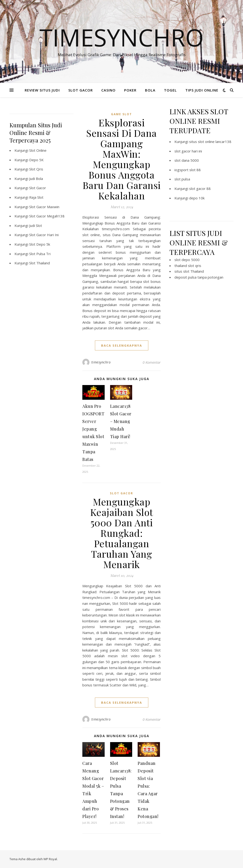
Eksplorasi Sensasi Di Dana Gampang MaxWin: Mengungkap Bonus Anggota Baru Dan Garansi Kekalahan (122, 159)
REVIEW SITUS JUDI (42, 90)
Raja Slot (36, 197)
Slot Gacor (38, 188)
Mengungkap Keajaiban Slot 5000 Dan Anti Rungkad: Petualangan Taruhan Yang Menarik (122, 533)
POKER (130, 90)
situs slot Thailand (189, 271)
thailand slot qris (188, 266)
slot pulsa (182, 179)
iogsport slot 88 (188, 170)
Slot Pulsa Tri (40, 254)
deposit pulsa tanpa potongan (199, 277)
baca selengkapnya (122, 345)
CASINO (108, 90)
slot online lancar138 (215, 142)
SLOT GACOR (81, 90)
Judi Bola (36, 179)
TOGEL (170, 90)
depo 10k (197, 198)
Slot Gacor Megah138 (47, 216)
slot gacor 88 (200, 188)
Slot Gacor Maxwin (44, 207)
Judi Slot (36, 225)
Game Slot (121, 114)
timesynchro (101, 362)
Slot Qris (36, 169)
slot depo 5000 (187, 260)
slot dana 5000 (187, 160)
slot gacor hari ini (188, 151)
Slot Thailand (40, 263)
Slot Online (38, 150)
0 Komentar (152, 362)
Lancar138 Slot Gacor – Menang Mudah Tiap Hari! (121, 421)
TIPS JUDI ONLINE (202, 90)
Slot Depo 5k (40, 244)
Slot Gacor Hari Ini (44, 235)
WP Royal (50, 859)
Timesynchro (122, 37)
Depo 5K (36, 160)
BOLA (150, 90)
